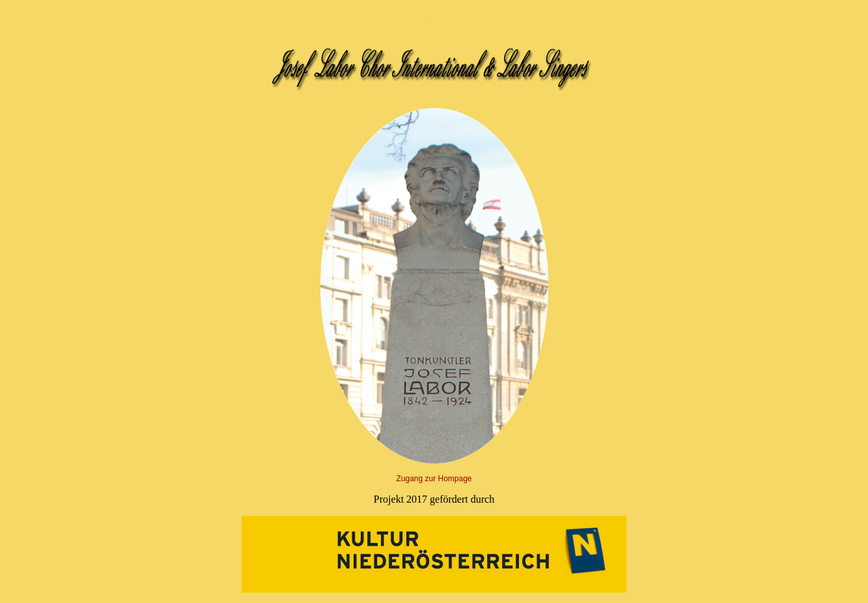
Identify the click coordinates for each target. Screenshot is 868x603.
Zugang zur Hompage (434, 479)
